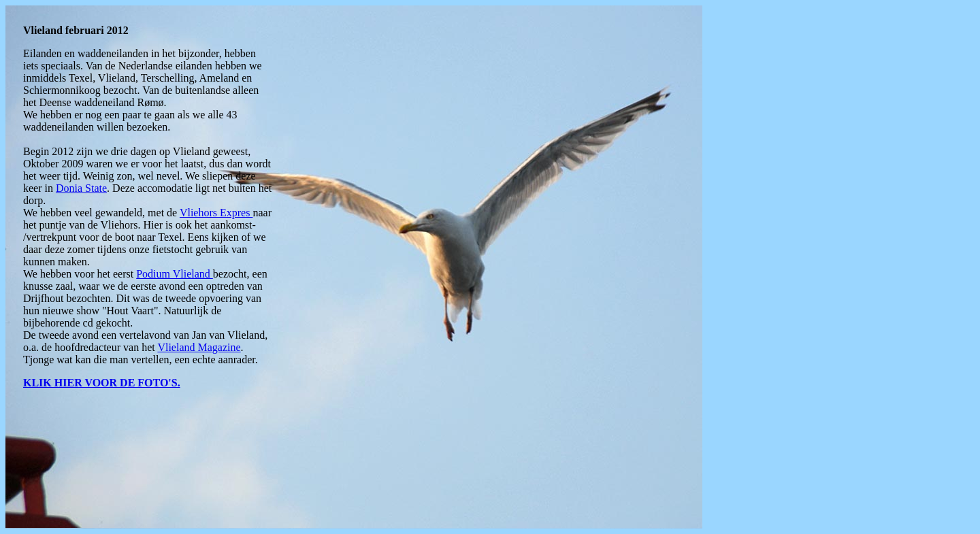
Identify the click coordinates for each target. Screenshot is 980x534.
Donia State (81, 188)
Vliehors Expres (216, 213)
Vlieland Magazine (199, 347)
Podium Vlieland (175, 274)
